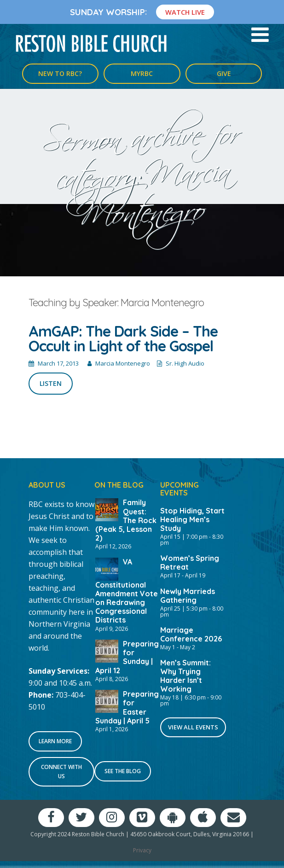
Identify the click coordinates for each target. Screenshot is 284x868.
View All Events (193, 727)
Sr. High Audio (185, 363)
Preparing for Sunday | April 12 (127, 657)
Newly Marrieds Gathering (188, 596)
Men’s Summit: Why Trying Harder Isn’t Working (185, 676)
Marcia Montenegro (123, 363)
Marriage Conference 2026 (191, 634)
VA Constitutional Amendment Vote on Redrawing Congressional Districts (127, 591)
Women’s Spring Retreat (190, 562)
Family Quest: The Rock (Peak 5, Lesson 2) (126, 520)
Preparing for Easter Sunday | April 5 (127, 707)
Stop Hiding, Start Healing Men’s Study (192, 519)
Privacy (142, 850)
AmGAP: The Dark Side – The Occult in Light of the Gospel (123, 338)
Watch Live (185, 12)
